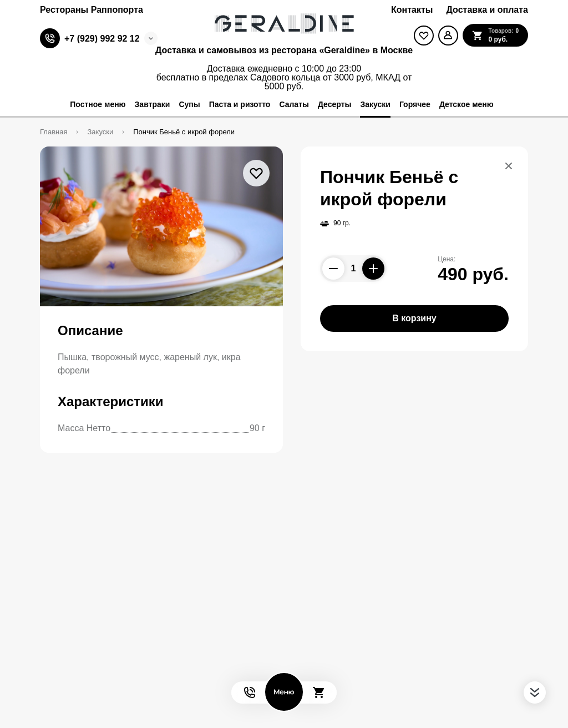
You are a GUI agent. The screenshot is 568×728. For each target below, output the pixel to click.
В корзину (414, 318)
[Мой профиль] (448, 36)
